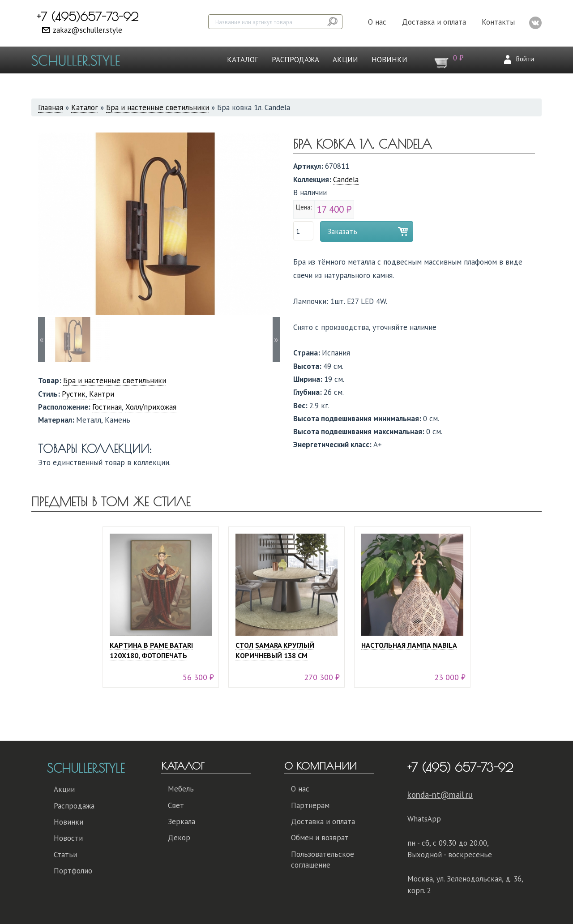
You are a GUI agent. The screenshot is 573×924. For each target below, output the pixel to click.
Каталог (243, 60)
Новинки (389, 60)
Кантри (102, 394)
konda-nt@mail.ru (440, 795)
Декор (179, 838)
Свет (176, 805)
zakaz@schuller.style (88, 30)
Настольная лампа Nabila (409, 645)
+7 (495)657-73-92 (88, 17)
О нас (377, 22)
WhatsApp (424, 819)
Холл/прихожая (151, 407)
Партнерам (310, 805)
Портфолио (73, 871)
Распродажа (295, 60)
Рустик (74, 394)
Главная (51, 107)
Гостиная (107, 407)
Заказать (342, 231)
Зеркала (182, 821)
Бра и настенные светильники (158, 107)
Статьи (65, 855)
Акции (345, 60)
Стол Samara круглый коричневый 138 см (275, 650)
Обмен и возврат (320, 838)
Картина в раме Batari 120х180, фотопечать (151, 650)
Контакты (498, 22)
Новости (68, 838)
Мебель (181, 789)
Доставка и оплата (434, 22)
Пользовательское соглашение (323, 860)
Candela (346, 180)
